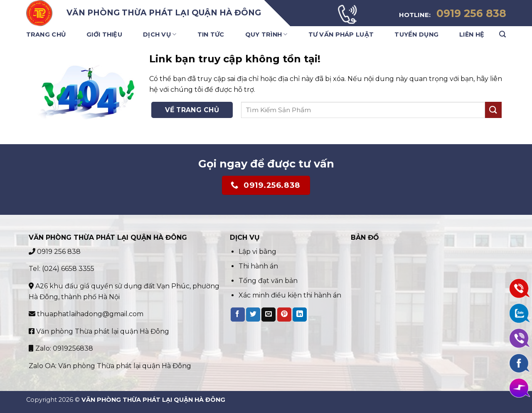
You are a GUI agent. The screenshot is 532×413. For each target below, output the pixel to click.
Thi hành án (258, 266)
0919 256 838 (55, 252)
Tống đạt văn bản (268, 281)
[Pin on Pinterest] (284, 315)
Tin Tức (211, 34)
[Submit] (493, 110)
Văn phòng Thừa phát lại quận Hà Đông (99, 331)
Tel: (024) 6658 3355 (62, 269)
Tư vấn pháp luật (341, 34)
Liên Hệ (472, 34)
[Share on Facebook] (238, 315)
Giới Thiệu (104, 34)
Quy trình (266, 34)
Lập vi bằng (258, 252)
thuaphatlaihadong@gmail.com (86, 314)
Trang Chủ (46, 34)
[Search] (502, 34)
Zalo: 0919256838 (61, 348)
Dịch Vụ (160, 34)
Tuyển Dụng (416, 34)
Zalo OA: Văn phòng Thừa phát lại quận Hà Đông (110, 366)
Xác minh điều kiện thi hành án (290, 295)
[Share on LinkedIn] (300, 315)
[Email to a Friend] (268, 315)
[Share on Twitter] (253, 315)
